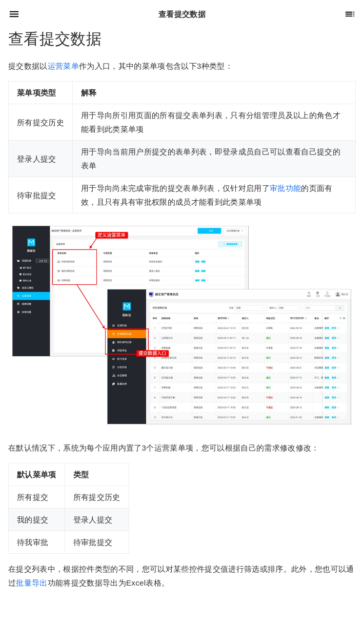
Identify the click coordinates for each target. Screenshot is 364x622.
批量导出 (32, 583)
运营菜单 (63, 66)
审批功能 (285, 188)
